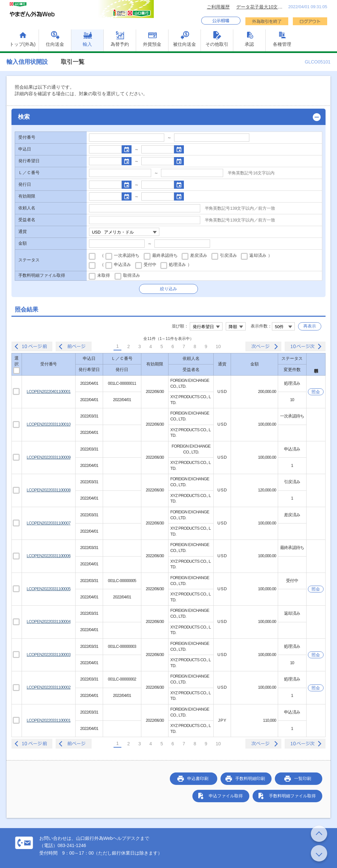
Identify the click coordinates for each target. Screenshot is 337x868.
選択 (18, 364)
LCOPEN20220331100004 (49, 622)
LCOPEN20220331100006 (49, 556)
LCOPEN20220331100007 (49, 523)
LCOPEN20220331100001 (49, 720)
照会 (316, 392)
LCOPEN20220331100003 (49, 655)
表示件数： (261, 326)
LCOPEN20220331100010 (49, 424)
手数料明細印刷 (250, 779)
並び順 (178, 326)
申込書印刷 (198, 779)
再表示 (310, 326)
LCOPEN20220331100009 (49, 457)
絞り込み (168, 289)
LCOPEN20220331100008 (49, 490)
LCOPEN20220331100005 (49, 589)
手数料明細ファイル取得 (292, 796)
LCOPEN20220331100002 (49, 687)
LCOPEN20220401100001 (49, 392)
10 (218, 346)
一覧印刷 (303, 779)
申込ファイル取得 (226, 796)
